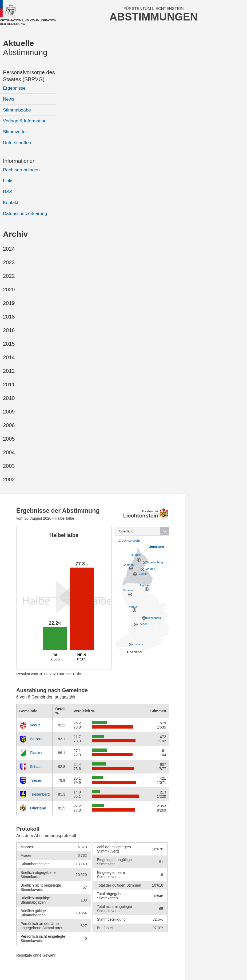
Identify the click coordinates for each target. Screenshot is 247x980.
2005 (9, 439)
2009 (9, 412)
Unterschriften (17, 143)
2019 (9, 303)
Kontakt (11, 203)
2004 (9, 452)
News (9, 99)
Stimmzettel (15, 132)
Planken (37, 753)
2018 (9, 317)
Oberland (38, 808)
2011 (9, 384)
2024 (9, 249)
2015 (9, 344)
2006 (9, 425)
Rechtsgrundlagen (21, 170)
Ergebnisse (14, 88)
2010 (9, 398)
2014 (9, 357)
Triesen (36, 780)
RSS (8, 192)
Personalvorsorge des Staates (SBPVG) (29, 76)
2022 (9, 276)
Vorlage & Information (25, 121)
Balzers (36, 739)
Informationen (19, 161)
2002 (9, 479)
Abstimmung (25, 48)
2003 (9, 466)
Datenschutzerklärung (25, 214)
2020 (9, 290)
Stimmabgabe (17, 110)
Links (8, 181)
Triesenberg (40, 794)
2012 (9, 371)
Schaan (36, 767)
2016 (9, 330)
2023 (9, 262)
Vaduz (35, 725)
